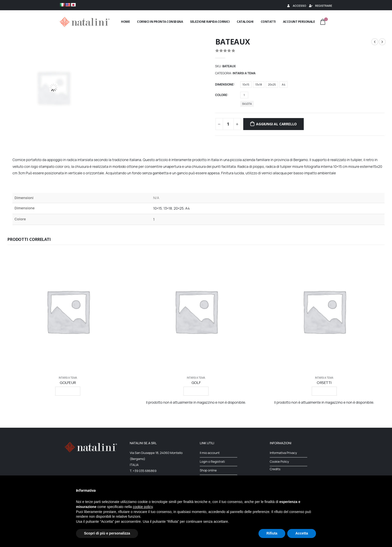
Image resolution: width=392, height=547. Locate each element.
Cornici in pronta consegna (160, 22)
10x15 (246, 84)
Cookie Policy (279, 462)
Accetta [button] (302, 533)
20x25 (272, 84)
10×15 (158, 208)
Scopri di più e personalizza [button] (107, 533)
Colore (221, 95)
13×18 (168, 208)
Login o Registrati (212, 462)
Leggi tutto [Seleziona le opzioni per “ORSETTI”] (324, 391)
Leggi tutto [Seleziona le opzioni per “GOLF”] (196, 391)
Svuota (247, 104)
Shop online (208, 470)
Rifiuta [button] (272, 533)
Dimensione (224, 84)
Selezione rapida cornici (210, 22)
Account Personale (299, 22)
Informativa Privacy (283, 453)
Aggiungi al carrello (276, 124)
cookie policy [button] (143, 507)
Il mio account (210, 453)
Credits (275, 469)
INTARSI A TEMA (244, 73)
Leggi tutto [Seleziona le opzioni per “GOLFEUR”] (68, 391)
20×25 (179, 208)
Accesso (296, 6)
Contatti (268, 22)
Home (125, 22)
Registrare (320, 6)
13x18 (259, 84)
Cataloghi (245, 22)
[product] (68, 311)
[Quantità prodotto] (228, 124)
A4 (283, 84)
